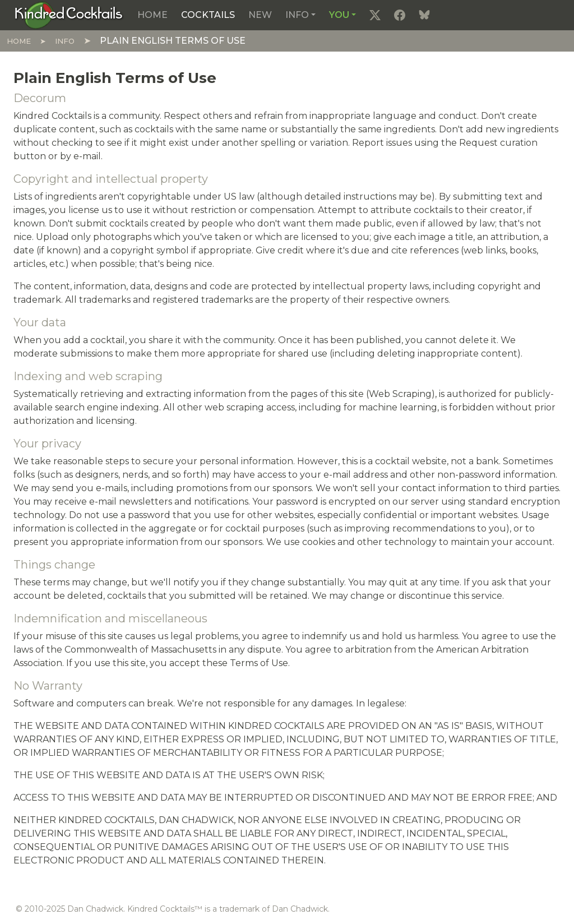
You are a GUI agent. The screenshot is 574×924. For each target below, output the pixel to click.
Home (152, 15)
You (339, 15)
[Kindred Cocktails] (69, 15)
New (260, 15)
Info (297, 15)
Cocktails (208, 15)
